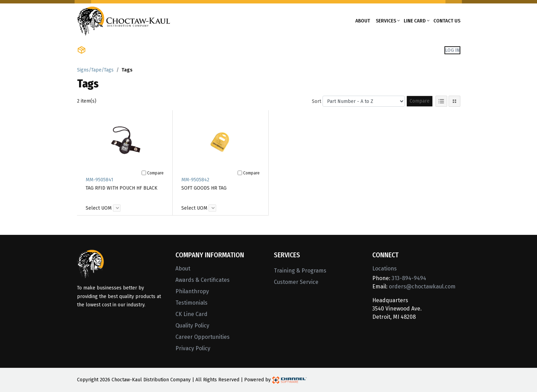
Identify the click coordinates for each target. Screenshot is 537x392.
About (363, 21)
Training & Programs (300, 271)
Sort (317, 101)
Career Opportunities (203, 337)
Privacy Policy (193, 348)
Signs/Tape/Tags (95, 70)
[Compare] (144, 173)
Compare (420, 101)
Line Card (415, 21)
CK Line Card (191, 314)
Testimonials (191, 303)
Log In (452, 50)
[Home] (124, 20)
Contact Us (447, 21)
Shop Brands (157, 50)
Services (386, 21)
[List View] (441, 101)
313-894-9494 (409, 278)
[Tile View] (454, 101)
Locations (385, 269)
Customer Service (296, 282)
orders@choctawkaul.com (422, 286)
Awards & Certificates (203, 280)
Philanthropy (192, 291)
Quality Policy (192, 326)
